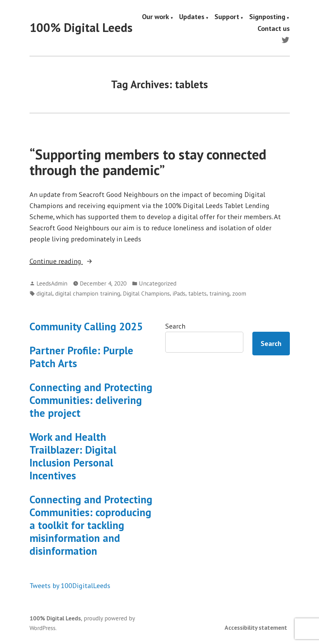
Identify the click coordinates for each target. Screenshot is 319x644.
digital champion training (88, 293)
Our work (156, 17)
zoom (239, 293)
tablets (197, 293)
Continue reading (76, 261)
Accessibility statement (256, 628)
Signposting (267, 17)
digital (44, 293)
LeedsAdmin (52, 283)
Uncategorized (158, 283)
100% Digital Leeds (81, 27)
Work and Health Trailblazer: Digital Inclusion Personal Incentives (73, 456)
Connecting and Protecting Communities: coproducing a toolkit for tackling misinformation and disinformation (91, 525)
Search (175, 326)
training (219, 293)
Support (227, 17)
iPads (179, 293)
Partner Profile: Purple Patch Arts (81, 357)
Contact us (274, 28)
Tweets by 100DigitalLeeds (70, 586)
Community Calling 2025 (86, 326)
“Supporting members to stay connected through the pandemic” (148, 162)
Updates (192, 17)
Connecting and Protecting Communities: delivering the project (91, 400)
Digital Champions (146, 293)
